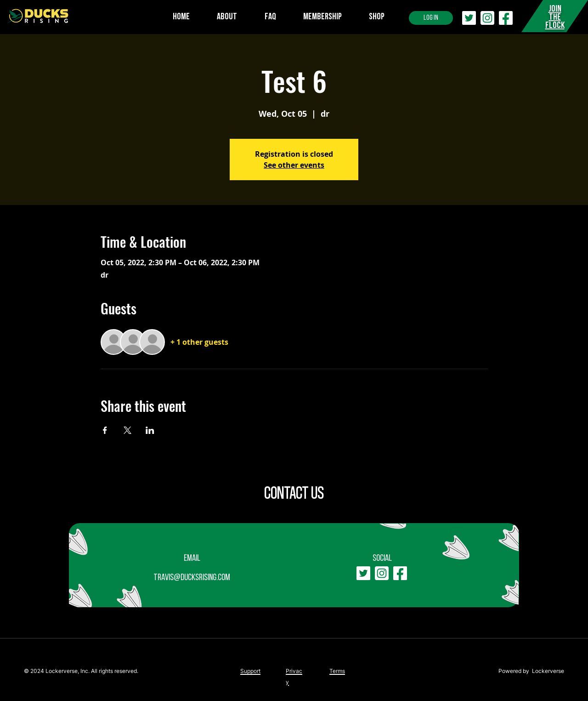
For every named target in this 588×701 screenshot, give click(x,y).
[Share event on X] (127, 430)
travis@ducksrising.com (192, 578)
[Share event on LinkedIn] (150, 430)
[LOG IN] (431, 18)
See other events (294, 165)
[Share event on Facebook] (105, 430)
